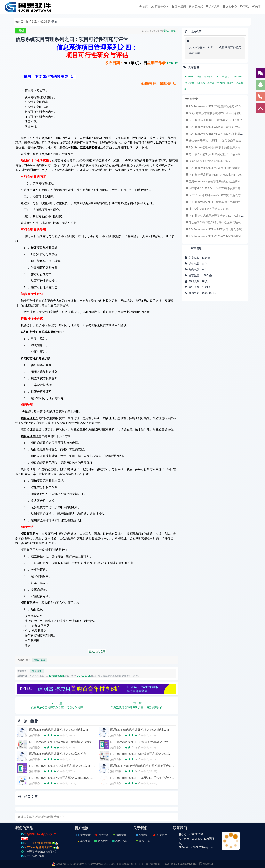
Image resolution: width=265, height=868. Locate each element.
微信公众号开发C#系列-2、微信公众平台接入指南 (217, 141)
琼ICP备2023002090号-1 (72, 864)
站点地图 (101, 841)
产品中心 (160, 6)
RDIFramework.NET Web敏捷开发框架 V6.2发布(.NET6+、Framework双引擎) (80, 742)
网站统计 (206, 864)
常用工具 (201, 83)
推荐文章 (119, 835)
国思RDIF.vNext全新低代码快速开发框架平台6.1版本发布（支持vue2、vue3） (161, 766)
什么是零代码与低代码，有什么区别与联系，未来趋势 (220, 222)
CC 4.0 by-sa (84, 676)
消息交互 (227, 76)
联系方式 (142, 841)
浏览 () (170, 31)
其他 (200, 76)
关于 (256, 6)
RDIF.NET (190, 76)
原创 (21, 31)
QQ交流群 (120, 841)
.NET (217, 76)
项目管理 (37, 671)
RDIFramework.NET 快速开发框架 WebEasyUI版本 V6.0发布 (69, 778)
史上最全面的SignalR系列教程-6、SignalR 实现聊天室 (220, 154)
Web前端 (221, 83)
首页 (143, 6)
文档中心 (230, 6)
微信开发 (208, 76)
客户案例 (179, 6)
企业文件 (160, 835)
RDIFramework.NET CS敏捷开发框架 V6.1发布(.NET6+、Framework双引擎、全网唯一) (86, 766)
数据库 (231, 83)
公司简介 (142, 835)
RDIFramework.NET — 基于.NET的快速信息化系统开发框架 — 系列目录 (158, 778)
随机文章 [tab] (191, 99)
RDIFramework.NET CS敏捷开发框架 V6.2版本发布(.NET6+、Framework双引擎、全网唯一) (170, 742)
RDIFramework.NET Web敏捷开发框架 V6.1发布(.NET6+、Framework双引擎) (161, 754)
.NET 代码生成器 (33, 856)
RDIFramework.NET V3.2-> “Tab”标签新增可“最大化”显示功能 (224, 134)
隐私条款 (83, 841)
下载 (244, 6)
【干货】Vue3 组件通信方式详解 (207, 209)
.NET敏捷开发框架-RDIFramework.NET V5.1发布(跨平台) (222, 175)
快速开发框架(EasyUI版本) (39, 852)
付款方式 (196, 6)
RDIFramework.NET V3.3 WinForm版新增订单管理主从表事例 (225, 168)
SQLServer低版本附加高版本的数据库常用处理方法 (218, 147)
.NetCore (237, 76)
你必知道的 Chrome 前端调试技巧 (208, 161)
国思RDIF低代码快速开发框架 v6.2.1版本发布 (140, 730)
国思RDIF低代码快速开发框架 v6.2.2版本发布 (59, 730)
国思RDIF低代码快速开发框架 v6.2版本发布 (58, 754)
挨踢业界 (45, 22)
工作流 (211, 83)
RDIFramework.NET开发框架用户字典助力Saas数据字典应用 (224, 202)
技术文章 (213, 6)
